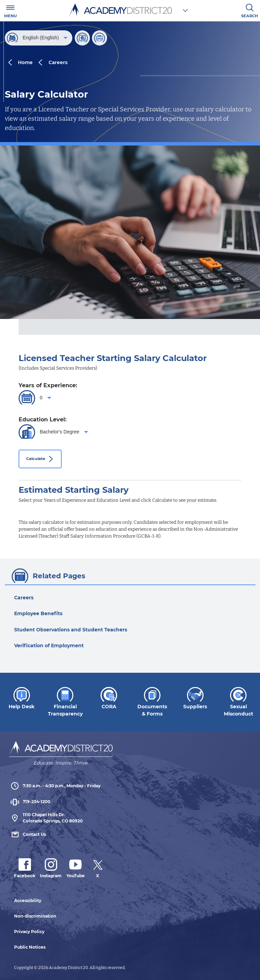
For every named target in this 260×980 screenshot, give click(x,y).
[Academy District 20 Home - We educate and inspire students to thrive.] (61, 750)
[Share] (82, 38)
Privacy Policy (29, 932)
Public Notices (30, 947)
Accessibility (28, 901)
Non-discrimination (35, 916)
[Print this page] (100, 38)
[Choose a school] (185, 11)
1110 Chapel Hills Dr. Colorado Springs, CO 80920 (46, 818)
